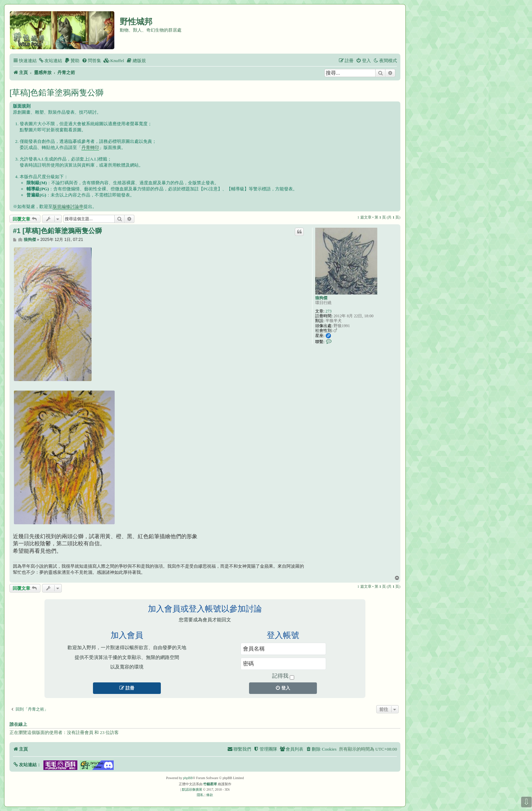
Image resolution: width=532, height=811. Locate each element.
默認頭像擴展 (192, 789)
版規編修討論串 (68, 206)
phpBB (188, 778)
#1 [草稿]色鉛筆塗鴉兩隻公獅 (57, 231)
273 (328, 311)
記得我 (283, 676)
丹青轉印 (90, 147)
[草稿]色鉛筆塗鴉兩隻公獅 (56, 92)
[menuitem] (50, 61)
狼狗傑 (321, 298)
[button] (27, 765)
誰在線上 (18, 724)
